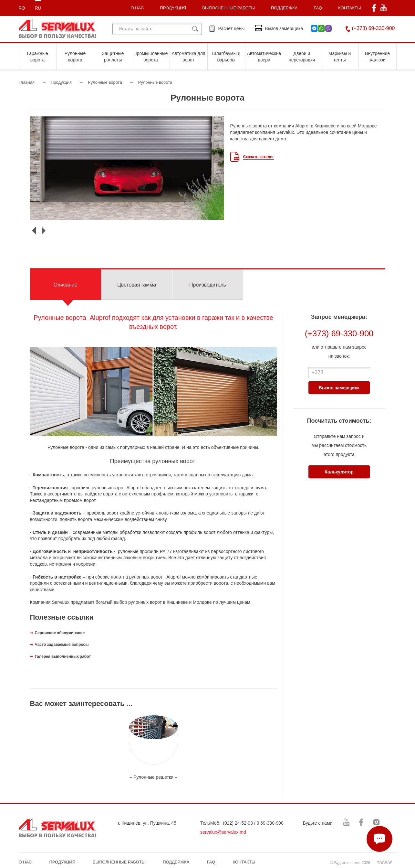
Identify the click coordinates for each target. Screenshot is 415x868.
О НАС (25, 862)
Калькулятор (339, 472)
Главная (27, 82)
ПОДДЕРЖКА (284, 8)
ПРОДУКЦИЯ (173, 8)
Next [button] (44, 230)
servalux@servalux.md (223, 832)
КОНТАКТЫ (349, 8)
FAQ (318, 8)
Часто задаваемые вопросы (62, 644)
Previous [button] (34, 230)
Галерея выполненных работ (63, 656)
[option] (127, 168)
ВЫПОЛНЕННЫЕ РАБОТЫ (119, 862)
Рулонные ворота (105, 82)
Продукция (61, 82)
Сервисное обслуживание (60, 633)
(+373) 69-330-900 (373, 28)
